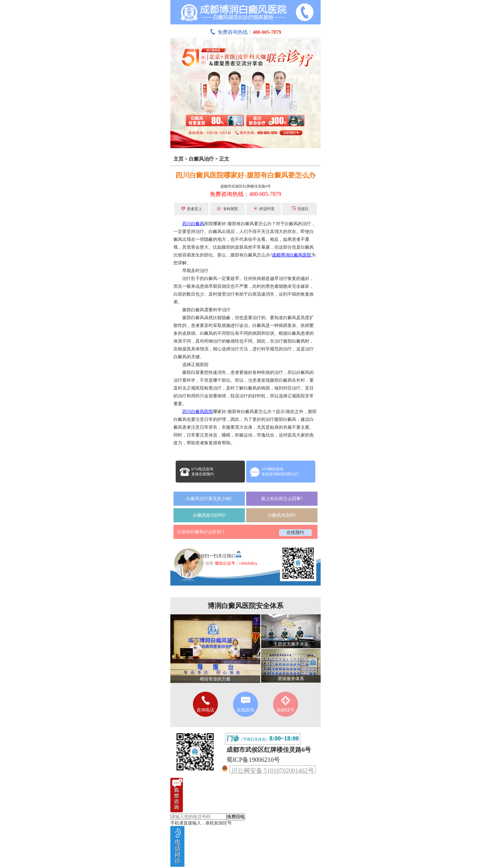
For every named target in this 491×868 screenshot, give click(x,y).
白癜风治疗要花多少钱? (209, 499)
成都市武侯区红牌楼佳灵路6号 (246, 186)
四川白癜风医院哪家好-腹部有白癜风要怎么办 (245, 175)
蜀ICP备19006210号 (253, 760)
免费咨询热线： (246, 32)
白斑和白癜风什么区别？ (201, 532)
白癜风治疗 (201, 159)
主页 (178, 159)
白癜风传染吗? (282, 515)
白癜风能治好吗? (209, 515)
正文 (224, 159)
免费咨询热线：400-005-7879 (246, 194)
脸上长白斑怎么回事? (282, 499)
